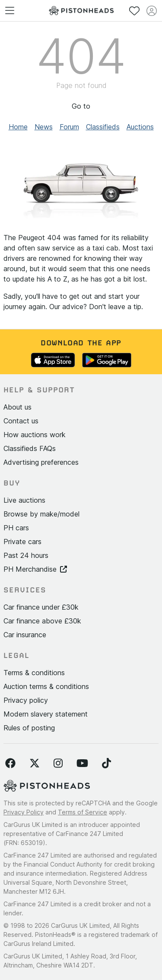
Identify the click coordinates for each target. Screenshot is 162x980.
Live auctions (24, 500)
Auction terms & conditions (46, 686)
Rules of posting (29, 728)
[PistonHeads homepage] (81, 11)
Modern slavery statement (46, 714)
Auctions (140, 127)
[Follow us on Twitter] (35, 764)
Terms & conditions (34, 673)
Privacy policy (26, 700)
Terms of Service (83, 812)
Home (18, 127)
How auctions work (35, 435)
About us (17, 407)
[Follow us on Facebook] (10, 764)
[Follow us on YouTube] (82, 764)
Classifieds (103, 127)
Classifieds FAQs (30, 448)
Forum (69, 127)
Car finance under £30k (41, 607)
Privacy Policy (24, 812)
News (44, 127)
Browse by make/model (41, 514)
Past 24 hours (26, 555)
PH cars (16, 528)
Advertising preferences (41, 462)
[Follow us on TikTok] (106, 764)
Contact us (21, 421)
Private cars (22, 542)
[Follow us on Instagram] (58, 764)
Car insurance (25, 635)
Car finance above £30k (42, 621)
